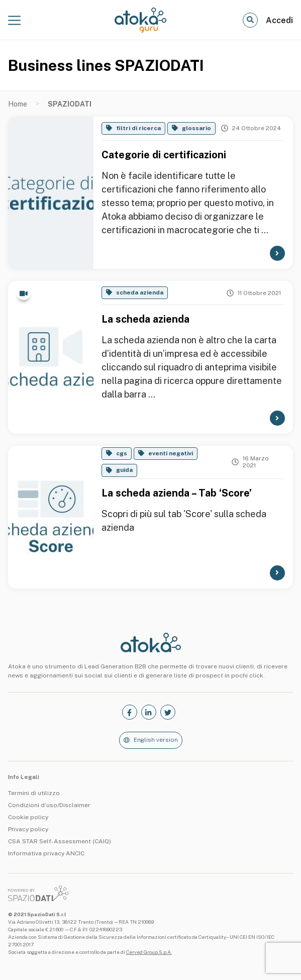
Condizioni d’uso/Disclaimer (49, 805)
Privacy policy (28, 829)
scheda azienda (140, 292)
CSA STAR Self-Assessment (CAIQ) (60, 841)
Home (18, 104)
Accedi (279, 20)
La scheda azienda (145, 319)
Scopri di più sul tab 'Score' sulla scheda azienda (184, 521)
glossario (196, 128)
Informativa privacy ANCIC (46, 853)
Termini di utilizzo (34, 793)
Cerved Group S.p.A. (149, 952)
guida (124, 470)
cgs (122, 453)
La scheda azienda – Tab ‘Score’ (177, 493)
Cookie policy (28, 817)
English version (156, 740)
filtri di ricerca (138, 128)
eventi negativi (171, 453)
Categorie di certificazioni (164, 155)
